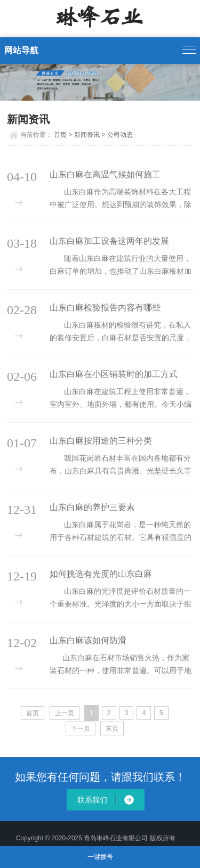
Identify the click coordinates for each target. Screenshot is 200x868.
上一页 (65, 713)
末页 (112, 728)
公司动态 (120, 135)
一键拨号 (100, 857)
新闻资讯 (87, 135)
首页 (60, 135)
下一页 (81, 728)
